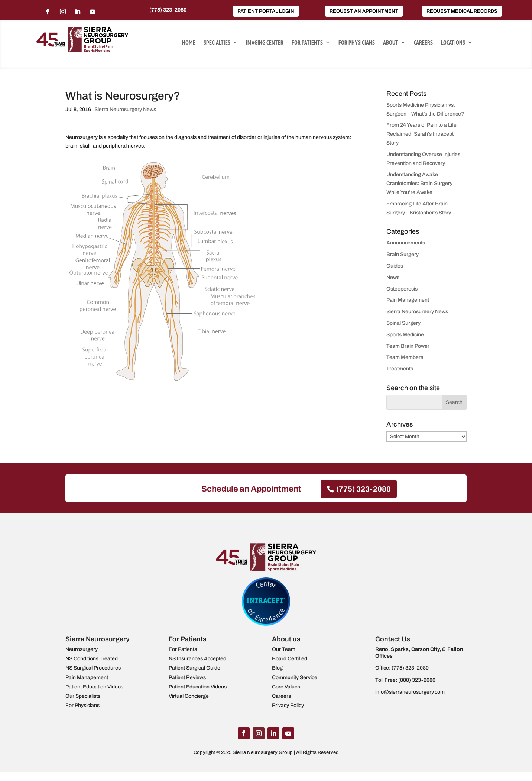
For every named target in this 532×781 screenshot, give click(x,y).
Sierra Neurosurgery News (125, 109)
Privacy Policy (288, 705)
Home (189, 43)
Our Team (284, 649)
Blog (277, 668)
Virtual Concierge (189, 696)
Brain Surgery (403, 254)
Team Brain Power (408, 346)
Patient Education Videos (94, 687)
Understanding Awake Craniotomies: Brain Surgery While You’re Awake (419, 183)
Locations (453, 43)
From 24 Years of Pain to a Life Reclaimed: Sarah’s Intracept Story (421, 134)
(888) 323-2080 (417, 680)
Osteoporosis (402, 289)
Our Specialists (83, 696)
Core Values (286, 687)
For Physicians (357, 43)
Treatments (400, 369)
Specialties (217, 43)
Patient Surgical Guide (194, 668)
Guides (395, 266)
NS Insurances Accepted (197, 659)
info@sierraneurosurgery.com (410, 692)
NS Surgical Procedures (93, 668)
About (391, 43)
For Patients (307, 43)
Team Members (405, 357)
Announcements (406, 243)
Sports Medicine (405, 335)
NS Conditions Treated (92, 659)
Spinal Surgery (403, 323)
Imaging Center (265, 43)
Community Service (295, 678)
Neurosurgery (82, 649)
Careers (423, 43)
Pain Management (408, 300)
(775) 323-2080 (168, 10)
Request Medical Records (462, 11)
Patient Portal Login (266, 11)
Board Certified (290, 659)
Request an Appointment (364, 11)
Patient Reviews (187, 678)
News (393, 277)
